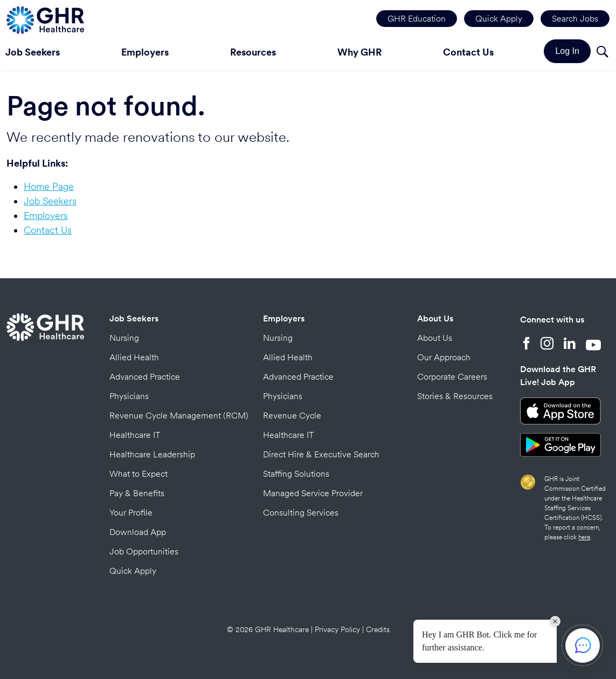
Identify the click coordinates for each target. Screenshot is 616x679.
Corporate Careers (452, 377)
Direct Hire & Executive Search (321, 454)
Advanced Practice (145, 377)
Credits (378, 629)
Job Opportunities (144, 551)
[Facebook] (527, 345)
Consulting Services (301, 513)
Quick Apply (499, 19)
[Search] (602, 53)
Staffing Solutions (296, 474)
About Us (435, 318)
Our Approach (444, 357)
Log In (567, 51)
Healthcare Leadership (152, 454)
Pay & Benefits (137, 493)
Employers (145, 52)
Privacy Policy (337, 629)
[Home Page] (45, 19)
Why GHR (359, 52)
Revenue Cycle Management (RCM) (179, 416)
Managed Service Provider (313, 493)
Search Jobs (575, 19)
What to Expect (139, 474)
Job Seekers (50, 201)
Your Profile (131, 513)
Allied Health (134, 357)
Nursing (124, 338)
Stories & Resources (455, 396)
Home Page (49, 186)
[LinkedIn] (570, 345)
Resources (253, 52)
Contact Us (468, 52)
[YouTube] (593, 345)
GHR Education (417, 19)
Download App (138, 532)
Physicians (129, 396)
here (584, 537)
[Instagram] (547, 345)
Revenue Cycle (292, 416)
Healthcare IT (135, 435)
